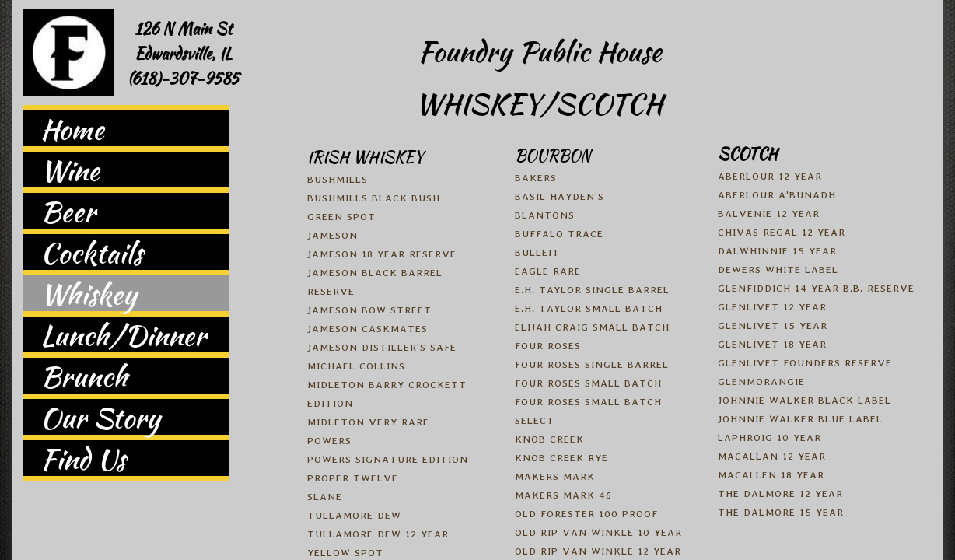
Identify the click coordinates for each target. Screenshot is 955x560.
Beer (68, 211)
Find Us (83, 458)
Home (72, 128)
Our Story (100, 417)
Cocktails (91, 252)
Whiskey (89, 293)
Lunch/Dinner (123, 334)
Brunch (84, 376)
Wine (70, 170)
